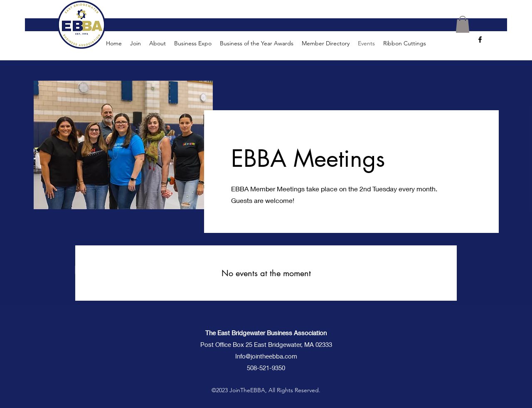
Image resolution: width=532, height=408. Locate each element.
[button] (463, 24)
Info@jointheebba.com (266, 356)
